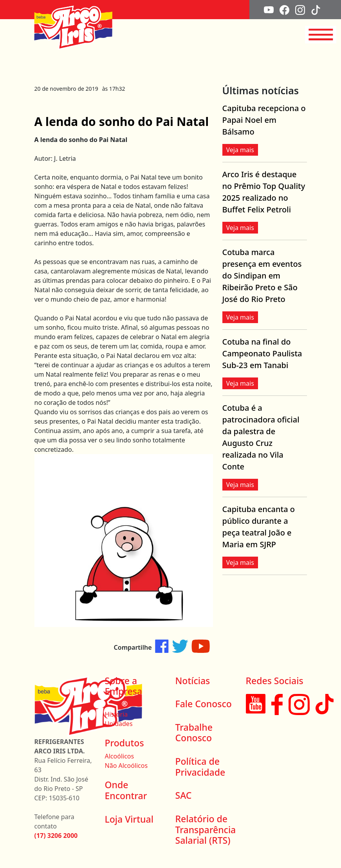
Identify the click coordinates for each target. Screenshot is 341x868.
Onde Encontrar (126, 790)
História (116, 714)
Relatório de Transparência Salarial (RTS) (206, 829)
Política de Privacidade (200, 767)
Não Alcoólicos (126, 766)
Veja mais (240, 150)
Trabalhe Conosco (194, 733)
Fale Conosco (204, 704)
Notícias (193, 681)
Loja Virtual (129, 819)
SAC (184, 795)
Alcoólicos (120, 756)
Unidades (119, 724)
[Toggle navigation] (321, 35)
